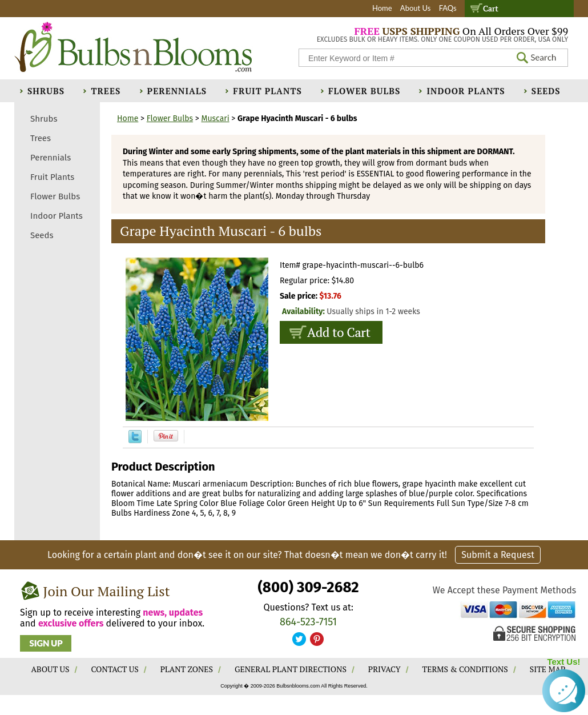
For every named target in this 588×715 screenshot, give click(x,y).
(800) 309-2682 (308, 587)
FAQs (448, 8)
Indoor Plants (466, 91)
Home (382, 8)
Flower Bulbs (364, 91)
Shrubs (46, 91)
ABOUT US (51, 669)
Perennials (177, 91)
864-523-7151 (308, 622)
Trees (106, 91)
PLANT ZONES (187, 669)
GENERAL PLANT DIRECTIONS (291, 669)
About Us (416, 8)
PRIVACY (384, 669)
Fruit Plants (267, 91)
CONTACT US (114, 669)
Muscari (216, 119)
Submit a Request (498, 555)
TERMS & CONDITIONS (465, 669)
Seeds (546, 91)
